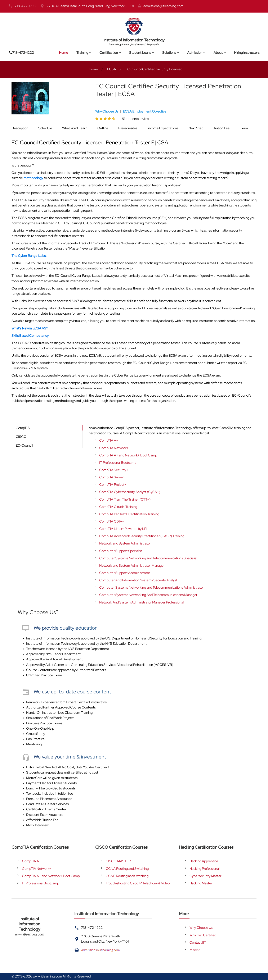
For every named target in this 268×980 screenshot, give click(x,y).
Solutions (169, 53)
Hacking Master (201, 883)
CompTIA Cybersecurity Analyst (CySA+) (130, 492)
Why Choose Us (201, 928)
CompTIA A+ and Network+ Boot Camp (128, 455)
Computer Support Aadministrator (125, 573)
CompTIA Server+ (113, 477)
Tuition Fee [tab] (221, 128)
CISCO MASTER (118, 861)
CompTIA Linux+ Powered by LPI (123, 529)
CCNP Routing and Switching (127, 876)
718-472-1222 (26, 6)
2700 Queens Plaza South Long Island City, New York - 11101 (90, 6)
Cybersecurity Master (206, 876)
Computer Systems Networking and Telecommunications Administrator (152, 587)
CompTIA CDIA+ (112, 521)
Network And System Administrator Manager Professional (141, 602)
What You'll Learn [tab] (75, 128)
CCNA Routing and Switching (127, 869)
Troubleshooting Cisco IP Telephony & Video (138, 883)
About (218, 53)
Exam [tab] (244, 128)
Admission (195, 53)
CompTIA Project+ (113, 485)
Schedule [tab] (45, 128)
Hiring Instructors (247, 53)
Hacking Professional (204, 869)
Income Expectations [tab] (163, 128)
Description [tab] (20, 128)
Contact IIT (198, 942)
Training (82, 53)
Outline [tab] (103, 128)
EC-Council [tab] (24, 445)
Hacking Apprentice (204, 861)
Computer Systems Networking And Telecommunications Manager (148, 595)
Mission (195, 950)
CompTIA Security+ (114, 470)
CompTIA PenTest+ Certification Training (129, 514)
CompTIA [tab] (23, 428)
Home (64, 53)
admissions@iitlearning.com (163, 6)
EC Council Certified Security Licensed (154, 69)
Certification (109, 53)
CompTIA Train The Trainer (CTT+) (125, 499)
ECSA (112, 69)
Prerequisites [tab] (128, 128)
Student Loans (140, 53)
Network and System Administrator (125, 543)
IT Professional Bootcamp (118, 463)
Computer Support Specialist (121, 551)
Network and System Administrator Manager (132, 566)
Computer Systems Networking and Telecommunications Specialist (148, 558)
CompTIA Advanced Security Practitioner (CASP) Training (142, 536)
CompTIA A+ (109, 440)
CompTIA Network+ (114, 448)
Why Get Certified (203, 935)
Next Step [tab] (196, 128)
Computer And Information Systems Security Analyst (138, 580)
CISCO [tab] (21, 437)
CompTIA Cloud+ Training (118, 507)
